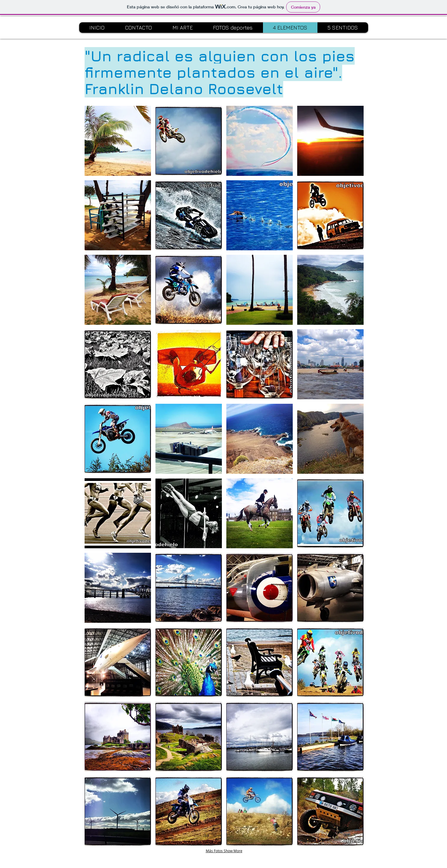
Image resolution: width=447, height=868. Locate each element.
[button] (118, 141)
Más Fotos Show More (224, 851)
